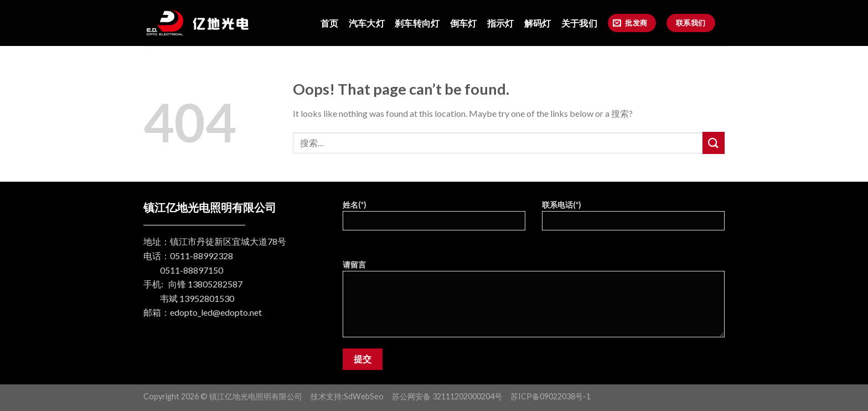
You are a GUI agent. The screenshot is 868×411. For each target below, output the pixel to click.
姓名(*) (434, 219)
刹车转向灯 (417, 23)
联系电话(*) (633, 219)
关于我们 (579, 23)
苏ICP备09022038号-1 (551, 396)
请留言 (534, 302)
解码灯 (538, 23)
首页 (330, 23)
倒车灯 (464, 23)
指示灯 (501, 23)
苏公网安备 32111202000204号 (447, 396)
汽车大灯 (367, 23)
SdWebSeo (364, 396)
